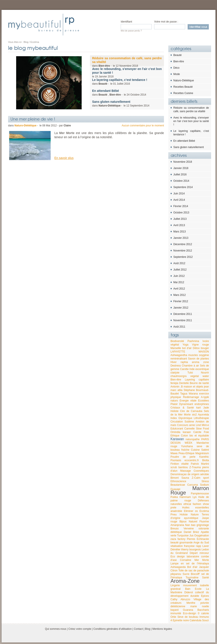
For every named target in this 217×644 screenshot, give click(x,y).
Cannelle (189, 429)
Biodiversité (177, 341)
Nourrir (205, 373)
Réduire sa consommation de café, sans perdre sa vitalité (191, 110)
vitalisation (177, 546)
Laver (206, 546)
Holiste (175, 411)
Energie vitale (188, 401)
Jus (191, 536)
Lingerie (175, 585)
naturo (174, 401)
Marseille (176, 348)
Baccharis (203, 610)
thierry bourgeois (191, 550)
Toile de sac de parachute (194, 571)
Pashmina (193, 341)
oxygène (204, 355)
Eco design (178, 557)
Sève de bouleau (188, 617)
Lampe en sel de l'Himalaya (190, 564)
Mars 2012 (180, 295)
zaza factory (178, 539)
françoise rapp (193, 546)
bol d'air (187, 348)
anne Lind (195, 425)
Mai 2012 (179, 282)
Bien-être (179, 61)
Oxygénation (202, 536)
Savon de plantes (198, 359)
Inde (192, 369)
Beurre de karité (199, 383)
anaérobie (176, 511)
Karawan (177, 439)
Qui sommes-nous (56, 629)
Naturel (193, 522)
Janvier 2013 (181, 238)
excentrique (202, 369)
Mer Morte (202, 560)
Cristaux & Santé (182, 408)
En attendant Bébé (184, 141)
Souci (205, 620)
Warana (193, 394)
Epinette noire (181, 620)
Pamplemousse (200, 494)
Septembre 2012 (183, 257)
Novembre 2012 (183, 251)
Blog (148, 629)
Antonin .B (177, 387)
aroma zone (200, 362)
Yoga (185, 345)
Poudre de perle (183, 457)
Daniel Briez (191, 532)
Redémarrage (191, 397)
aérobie (205, 474)
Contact (138, 629)
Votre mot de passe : (166, 22)
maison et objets (193, 387)
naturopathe (193, 439)
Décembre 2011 (183, 314)
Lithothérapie (201, 418)
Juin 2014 (179, 194)
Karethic (204, 457)
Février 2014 (181, 206)
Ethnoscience (178, 481)
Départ (194, 553)
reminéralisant (179, 359)
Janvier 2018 (181, 168)
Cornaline (185, 560)
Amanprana (177, 525)
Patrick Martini (200, 464)
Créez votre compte (80, 629)
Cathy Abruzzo (180, 599)
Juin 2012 (179, 276)
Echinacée (203, 539)
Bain (188, 589)
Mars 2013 (180, 232)
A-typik (205, 397)
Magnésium (202, 453)
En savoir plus (64, 158)
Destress (176, 366)
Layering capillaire (197, 380)
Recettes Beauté (183, 87)
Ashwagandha (179, 355)
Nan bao (190, 525)
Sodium (204, 485)
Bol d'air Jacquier (198, 567)
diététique (176, 532)
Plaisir (174, 404)
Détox (196, 348)
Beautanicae (178, 485)
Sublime (189, 422)
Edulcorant (177, 429)
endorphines (202, 404)
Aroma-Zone (185, 581)
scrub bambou (179, 467)
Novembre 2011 (183, 320)
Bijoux (183, 522)
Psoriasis (176, 460)
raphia (184, 362)
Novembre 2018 (183, 162)
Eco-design (189, 613)
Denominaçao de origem (185, 474)
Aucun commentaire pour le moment (143, 126)
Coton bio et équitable (195, 436)
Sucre (186, 574)
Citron (174, 571)
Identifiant (126, 22)
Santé (206, 578)
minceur (204, 553)
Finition (175, 464)
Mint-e (205, 425)
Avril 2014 (179, 200)
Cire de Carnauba (191, 411)
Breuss (175, 529)
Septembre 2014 (183, 187)
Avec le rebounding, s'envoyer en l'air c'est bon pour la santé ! (191, 121)
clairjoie (175, 373)
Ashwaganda (178, 567)
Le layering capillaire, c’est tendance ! (191, 133)
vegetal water (200, 376)
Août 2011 (179, 327)
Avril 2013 (179, 225)
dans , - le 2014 (119, 93)
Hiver (174, 362)
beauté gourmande (182, 543)
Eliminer (189, 511)
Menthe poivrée (198, 603)
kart (198, 408)
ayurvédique (191, 518)
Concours (183, 425)
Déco (176, 68)
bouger (205, 348)
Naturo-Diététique (184, 80)
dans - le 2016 (120, 82)
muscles (193, 355)
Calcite (197, 432)
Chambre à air (190, 366)
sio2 (194, 415)
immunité (176, 613)
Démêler (175, 550)
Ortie (173, 617)
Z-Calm (196, 478)
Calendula (195, 620)
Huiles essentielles (195, 508)
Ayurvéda (203, 415)
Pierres (191, 539)
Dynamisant (186, 404)
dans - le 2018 (127, 62)
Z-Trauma (195, 467)
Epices (205, 596)
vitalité (185, 464)
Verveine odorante (196, 529)
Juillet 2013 (180, 219)
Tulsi (190, 373)
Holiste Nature (189, 515)
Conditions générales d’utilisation (113, 629)
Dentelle (184, 383)
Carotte (184, 369)
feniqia (174, 383)
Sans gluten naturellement (189, 147)
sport (206, 478)
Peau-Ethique (187, 453)
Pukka (174, 497)
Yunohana (187, 446)
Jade (206, 408)
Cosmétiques (201, 471)
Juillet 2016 (180, 175)
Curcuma (193, 485)
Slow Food (202, 429)
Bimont (175, 478)
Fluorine (204, 522)
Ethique (175, 436)
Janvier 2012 (181, 308)
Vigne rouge (200, 345)
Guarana (188, 610)
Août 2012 (179, 263)
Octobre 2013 (181, 213)
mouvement (190, 585)
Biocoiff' (195, 574)
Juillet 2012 (180, 270)
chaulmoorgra (178, 376)
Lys (195, 497)
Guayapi (175, 489)
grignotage (203, 525)
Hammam (185, 497)
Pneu (174, 515)
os (196, 511)
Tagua (184, 394)
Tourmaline (192, 578)
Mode (177, 74)
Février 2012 (181, 301)
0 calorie (203, 613)
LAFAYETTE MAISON (190, 352)
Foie (206, 432)
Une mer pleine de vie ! (33, 119)
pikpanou (176, 574)
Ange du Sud (201, 543)
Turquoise (183, 536)
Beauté (177, 55)
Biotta (206, 460)
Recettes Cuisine (183, 93)
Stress (205, 481)
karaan (187, 432)
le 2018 (127, 73)
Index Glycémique (181, 418)
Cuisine (195, 450)
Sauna (185, 478)
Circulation (177, 422)
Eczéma (204, 511)
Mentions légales (162, 629)
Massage (185, 471)
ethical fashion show (196, 504)
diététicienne (178, 606)
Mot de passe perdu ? (131, 31)
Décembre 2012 (183, 244)
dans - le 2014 (121, 104)
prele (173, 508)
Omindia (175, 432)
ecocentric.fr (192, 460)
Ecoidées (204, 401)
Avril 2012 (179, 289)
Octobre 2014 (181, 181)
